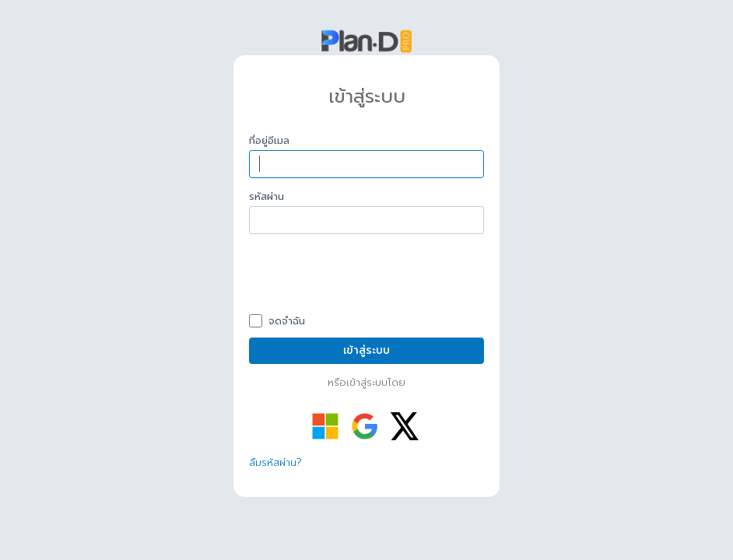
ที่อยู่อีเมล (269, 141)
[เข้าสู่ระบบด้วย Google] (365, 426)
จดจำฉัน (285, 321)
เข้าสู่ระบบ (366, 350)
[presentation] (367, 276)
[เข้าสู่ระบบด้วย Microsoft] (325, 426)
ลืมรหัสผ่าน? (275, 462)
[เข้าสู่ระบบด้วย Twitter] (405, 426)
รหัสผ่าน (267, 197)
